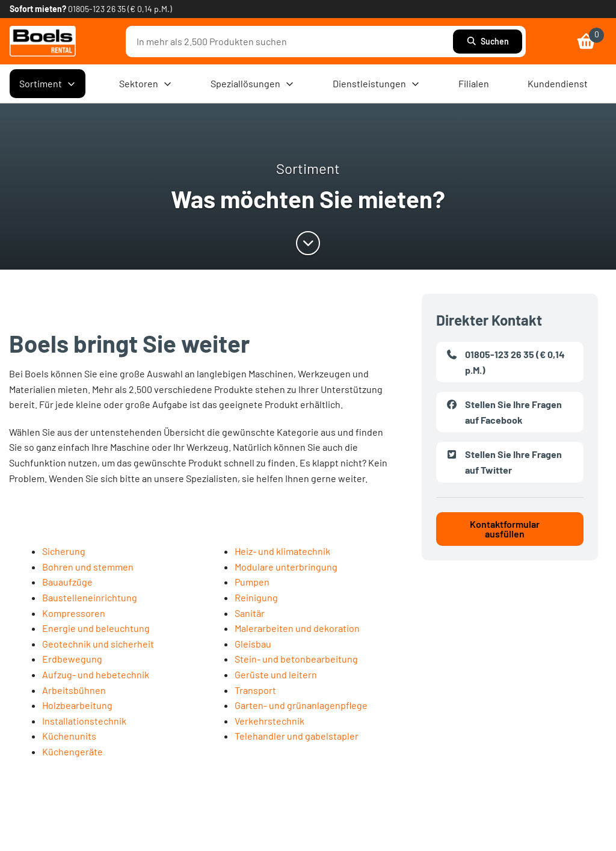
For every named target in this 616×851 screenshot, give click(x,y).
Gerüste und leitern (276, 674)
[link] (43, 41)
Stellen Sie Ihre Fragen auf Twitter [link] (504, 461)
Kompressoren (74, 613)
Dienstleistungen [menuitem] (376, 84)
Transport (255, 690)
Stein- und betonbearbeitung (296, 659)
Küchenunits (69, 736)
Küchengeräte (72, 751)
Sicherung (64, 551)
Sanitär (250, 613)
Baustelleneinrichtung (90, 597)
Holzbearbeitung (77, 705)
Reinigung (256, 597)
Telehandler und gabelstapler (297, 736)
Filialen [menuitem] (474, 83)
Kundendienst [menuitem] (558, 83)
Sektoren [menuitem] (146, 84)
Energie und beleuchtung (96, 628)
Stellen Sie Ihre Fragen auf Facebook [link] (504, 411)
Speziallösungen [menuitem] (252, 84)
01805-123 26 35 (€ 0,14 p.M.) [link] (120, 9)
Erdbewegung (72, 659)
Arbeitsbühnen (74, 690)
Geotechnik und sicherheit (98, 644)
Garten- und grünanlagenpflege (301, 705)
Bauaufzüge (67, 582)
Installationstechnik (84, 721)
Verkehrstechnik (269, 721)
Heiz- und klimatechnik (282, 551)
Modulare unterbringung (286, 567)
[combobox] (292, 42)
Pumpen (252, 582)
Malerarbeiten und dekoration (297, 628)
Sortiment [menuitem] (48, 84)
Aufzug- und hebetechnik (96, 674)
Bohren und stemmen (88, 567)
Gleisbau (253, 644)
